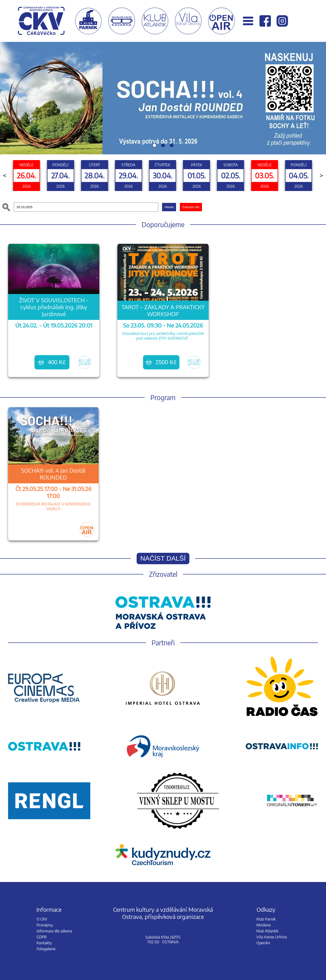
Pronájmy (45, 925)
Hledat (169, 207)
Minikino (264, 925)
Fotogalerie (46, 949)
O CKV (42, 919)
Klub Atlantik (267, 931)
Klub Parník (266, 919)
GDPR (42, 937)
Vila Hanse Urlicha (272, 937)
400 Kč (52, 362)
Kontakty (44, 943)
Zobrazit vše (191, 207)
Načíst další (163, 558)
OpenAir (263, 943)
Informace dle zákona (54, 931)
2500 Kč (161, 362)
